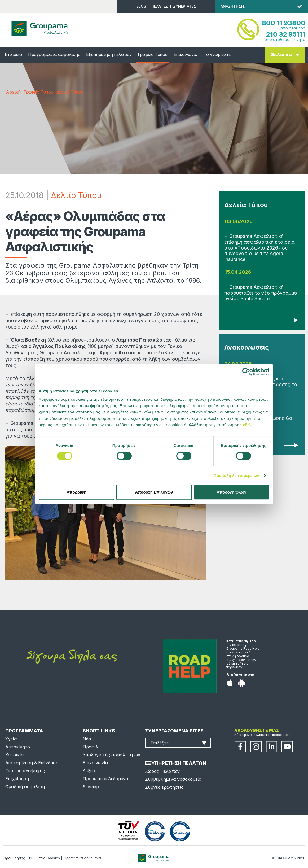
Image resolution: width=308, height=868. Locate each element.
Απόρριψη (76, 492)
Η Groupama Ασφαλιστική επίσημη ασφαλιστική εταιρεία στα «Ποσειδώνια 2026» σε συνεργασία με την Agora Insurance (259, 248)
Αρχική (13, 92)
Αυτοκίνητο (18, 747)
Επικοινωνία (186, 54)
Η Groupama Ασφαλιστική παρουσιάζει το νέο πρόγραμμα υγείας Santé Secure (261, 293)
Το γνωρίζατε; (217, 54)
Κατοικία (15, 755)
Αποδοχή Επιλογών (154, 492)
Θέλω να (281, 54)
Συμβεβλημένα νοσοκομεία (173, 779)
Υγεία (11, 739)
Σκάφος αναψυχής (25, 771)
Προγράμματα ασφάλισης (54, 54)
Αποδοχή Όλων (231, 492)
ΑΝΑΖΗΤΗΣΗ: (233, 6)
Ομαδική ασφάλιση (25, 787)
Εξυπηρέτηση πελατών (109, 54)
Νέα (87, 739)
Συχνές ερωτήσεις (164, 787)
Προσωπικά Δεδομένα (105, 779)
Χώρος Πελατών (162, 771)
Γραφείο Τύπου (153, 54)
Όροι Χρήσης (14, 858)
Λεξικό (90, 771)
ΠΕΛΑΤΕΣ (160, 6)
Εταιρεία (13, 54)
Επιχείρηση (17, 779)
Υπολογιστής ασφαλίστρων (111, 755)
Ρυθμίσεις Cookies (45, 858)
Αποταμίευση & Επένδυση (32, 763)
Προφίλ (91, 747)
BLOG (141, 6)
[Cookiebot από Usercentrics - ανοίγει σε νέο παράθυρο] (246, 372)
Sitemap (91, 787)
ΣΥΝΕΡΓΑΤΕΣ (185, 6)
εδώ (247, 425)
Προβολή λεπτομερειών (236, 475)
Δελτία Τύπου (70, 92)
